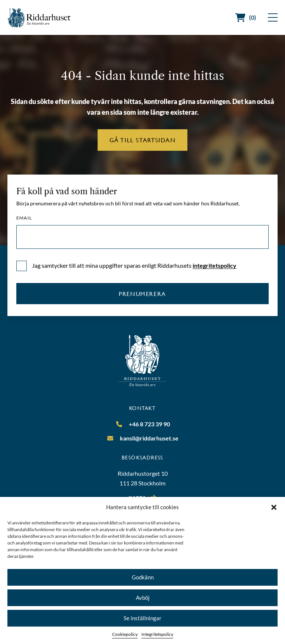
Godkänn (143, 577)
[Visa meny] (273, 17)
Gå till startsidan (143, 140)
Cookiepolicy (125, 634)
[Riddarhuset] (39, 18)
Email (24, 218)
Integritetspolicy (157, 634)
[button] (274, 507)
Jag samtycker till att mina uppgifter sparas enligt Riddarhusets (134, 265)
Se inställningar (142, 618)
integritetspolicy (214, 265)
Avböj (143, 598)
